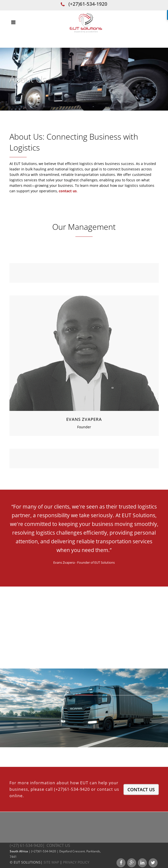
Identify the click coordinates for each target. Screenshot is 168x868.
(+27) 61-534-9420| (28, 845)
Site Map (51, 862)
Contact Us (141, 789)
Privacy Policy (76, 862)
